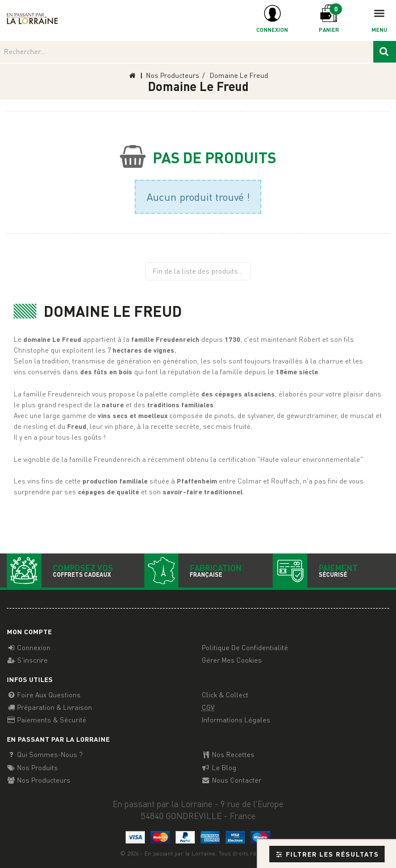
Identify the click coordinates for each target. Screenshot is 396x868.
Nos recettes (228, 755)
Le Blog (219, 768)
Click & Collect (225, 695)
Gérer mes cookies (232, 660)
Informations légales (236, 720)
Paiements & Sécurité (47, 720)
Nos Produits (32, 768)
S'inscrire (27, 660)
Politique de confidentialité (245, 648)
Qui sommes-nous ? (45, 755)
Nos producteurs (39, 780)
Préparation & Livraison (49, 707)
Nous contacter (232, 780)
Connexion (29, 648)
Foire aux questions (44, 695)
